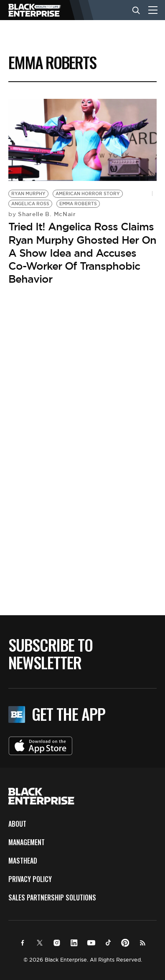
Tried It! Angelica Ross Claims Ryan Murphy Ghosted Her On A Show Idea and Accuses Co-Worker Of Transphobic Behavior (82, 253)
